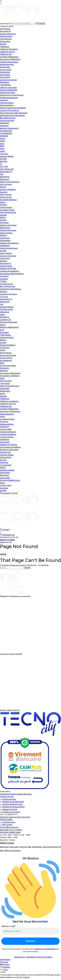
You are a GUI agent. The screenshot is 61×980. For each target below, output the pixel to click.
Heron (2, 378)
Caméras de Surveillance (10, 271)
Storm (2, 416)
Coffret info (5, 348)
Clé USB (3, 251)
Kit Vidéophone (6, 360)
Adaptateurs (5, 228)
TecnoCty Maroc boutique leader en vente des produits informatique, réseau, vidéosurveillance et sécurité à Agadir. (30, 976)
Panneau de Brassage (9, 322)
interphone (4, 276)
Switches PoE (5, 452)
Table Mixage (5, 335)
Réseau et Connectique (9, 450)
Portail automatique (8, 365)
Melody (3, 467)
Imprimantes (5, 238)
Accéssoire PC (6, 263)
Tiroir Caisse (5, 383)
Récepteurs (5, 368)
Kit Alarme (4, 422)
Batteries (4, 371)
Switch (3, 350)
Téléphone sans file (8, 404)
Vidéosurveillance (7, 103)
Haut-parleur (5, 478)
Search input (5, 24)
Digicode (3, 396)
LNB (2, 304)
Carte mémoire (6, 253)
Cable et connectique (8, 225)
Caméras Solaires (7, 437)
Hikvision (3, 235)
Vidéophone (5, 312)
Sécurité (3, 205)
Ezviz (2, 330)
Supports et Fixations (9, 445)
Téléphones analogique (9, 401)
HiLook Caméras (6, 358)
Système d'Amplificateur (10, 480)
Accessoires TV (6, 299)
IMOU (2, 363)
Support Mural (6, 457)
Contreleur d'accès (7, 419)
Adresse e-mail (9, 926)
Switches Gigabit (7, 455)
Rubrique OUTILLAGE (8, 268)
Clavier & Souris (6, 266)
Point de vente (6, 381)
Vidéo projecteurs (7, 414)
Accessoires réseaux (8, 355)
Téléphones (5, 399)
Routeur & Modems (8, 345)
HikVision (4, 292)
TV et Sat (4, 154)
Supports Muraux (7, 307)
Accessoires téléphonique (10, 373)
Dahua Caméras (6, 233)
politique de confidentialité (45, 949)
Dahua (2, 314)
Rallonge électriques (8, 230)
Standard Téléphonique (9, 409)
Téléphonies (5, 245)
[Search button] (41, 24)
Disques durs (5, 391)
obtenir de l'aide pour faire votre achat (15, 817)
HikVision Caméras (7, 470)
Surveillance (5, 439)
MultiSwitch (5, 302)
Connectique (5, 258)
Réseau (3, 187)
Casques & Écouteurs (8, 294)
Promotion (4, 462)
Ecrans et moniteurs (8, 256)
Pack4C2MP (5, 388)
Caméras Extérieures (8, 434)
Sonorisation (5, 473)
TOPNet (3, 281)
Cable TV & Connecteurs (10, 386)
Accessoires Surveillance (10, 376)
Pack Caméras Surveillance (10, 447)
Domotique (4, 223)
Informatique (5, 29)
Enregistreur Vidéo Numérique (12, 274)
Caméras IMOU (6, 429)
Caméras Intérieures (8, 432)
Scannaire (4, 279)
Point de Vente (6, 184)
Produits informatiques (9, 243)
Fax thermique (6, 465)
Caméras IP (4, 427)
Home (2, 542)
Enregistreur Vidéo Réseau (10, 289)
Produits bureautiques (9, 248)
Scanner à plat (6, 485)
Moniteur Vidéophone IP (9, 327)
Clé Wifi (3, 343)
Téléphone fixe (6, 406)
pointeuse (4, 488)
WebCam (4, 261)
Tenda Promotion (7, 337)
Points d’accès (6, 353)
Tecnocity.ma (19, 957)
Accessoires (5, 442)
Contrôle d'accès (6, 284)
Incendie (3, 490)
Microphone (5, 317)
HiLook (3, 325)
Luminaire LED (5, 320)
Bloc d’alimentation (8, 286)
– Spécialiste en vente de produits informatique (26, 958)
